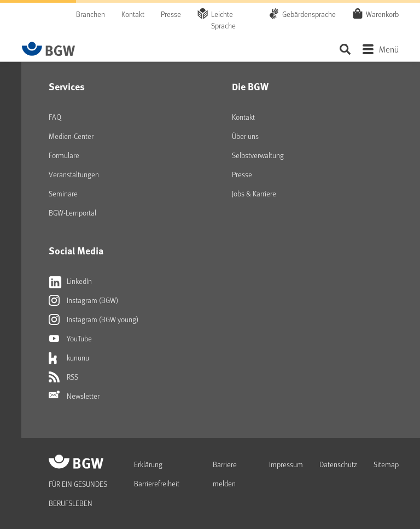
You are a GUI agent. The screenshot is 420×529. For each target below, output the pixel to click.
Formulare (64, 155)
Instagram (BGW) (83, 300)
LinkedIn (70, 281)
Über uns (245, 136)
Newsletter (74, 396)
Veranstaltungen (74, 174)
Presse (171, 14)
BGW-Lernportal (72, 213)
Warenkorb (382, 14)
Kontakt (133, 14)
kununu (69, 358)
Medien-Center (71, 136)
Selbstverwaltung (258, 155)
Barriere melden (225, 474)
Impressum (286, 464)
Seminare (63, 193)
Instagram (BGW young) (94, 319)
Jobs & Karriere (254, 193)
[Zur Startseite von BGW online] (49, 49)
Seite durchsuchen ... (345, 49)
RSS (63, 377)
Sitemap (386, 464)
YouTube (70, 339)
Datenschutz (338, 464)
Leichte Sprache (223, 20)
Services (67, 86)
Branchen (91, 14)
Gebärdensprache (309, 14)
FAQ (55, 117)
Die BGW (250, 86)
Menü (389, 49)
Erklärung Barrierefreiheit (157, 474)
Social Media (76, 251)
